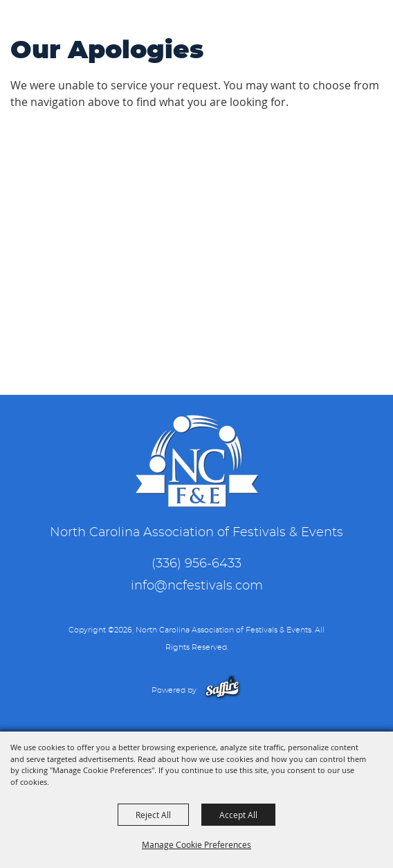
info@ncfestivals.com (197, 586)
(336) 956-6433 (196, 564)
